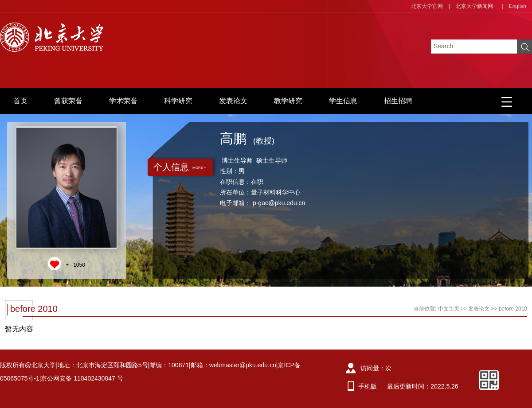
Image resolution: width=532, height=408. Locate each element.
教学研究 (288, 101)
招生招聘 (398, 101)
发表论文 (233, 101)
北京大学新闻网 (474, 6)
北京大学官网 (427, 6)
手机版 (368, 386)
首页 (20, 101)
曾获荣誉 (68, 101)
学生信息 (343, 101)
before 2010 (513, 309)
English (518, 6)
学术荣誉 (123, 101)
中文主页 (449, 309)
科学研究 (178, 101)
